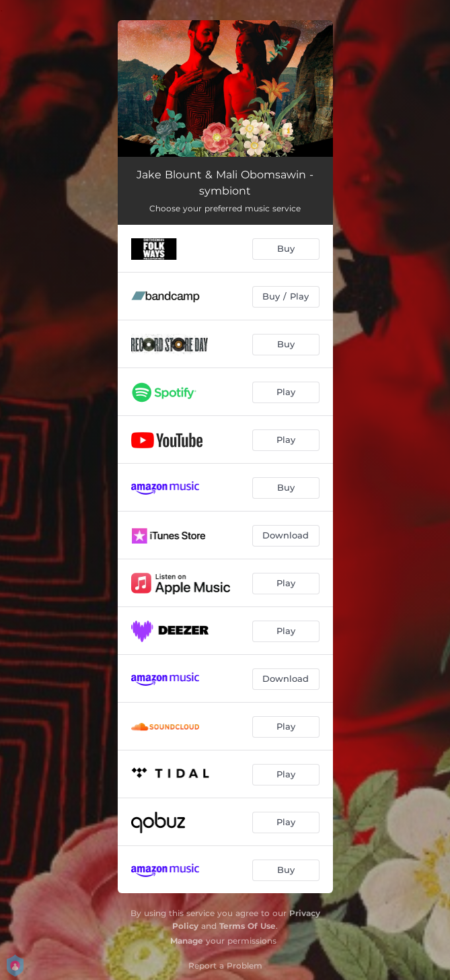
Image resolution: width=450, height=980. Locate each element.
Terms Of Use (248, 926)
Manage (187, 941)
